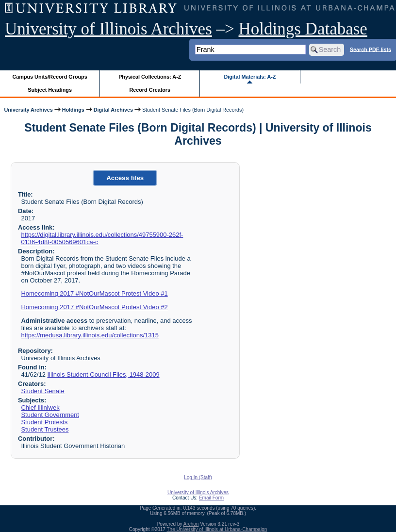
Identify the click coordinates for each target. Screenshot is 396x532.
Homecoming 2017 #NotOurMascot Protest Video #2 (94, 307)
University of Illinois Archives (108, 29)
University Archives (28, 110)
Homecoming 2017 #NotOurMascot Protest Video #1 (94, 293)
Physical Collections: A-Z (150, 77)
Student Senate (42, 391)
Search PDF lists (371, 49)
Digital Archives (113, 110)
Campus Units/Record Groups (50, 77)
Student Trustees (45, 429)
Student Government (50, 415)
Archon (191, 524)
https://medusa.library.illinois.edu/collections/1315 (90, 335)
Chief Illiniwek (40, 407)
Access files (125, 178)
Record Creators (150, 90)
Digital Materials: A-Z (250, 77)
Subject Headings (50, 90)
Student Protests (44, 422)
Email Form (211, 498)
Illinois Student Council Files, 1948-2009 (103, 374)
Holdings (73, 110)
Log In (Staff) (198, 477)
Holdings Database (303, 29)
